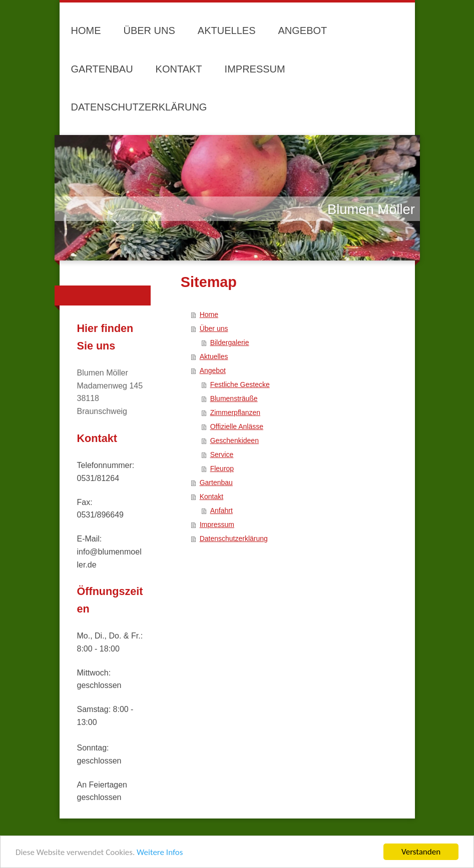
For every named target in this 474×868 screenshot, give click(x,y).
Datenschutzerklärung (234, 538)
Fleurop (222, 468)
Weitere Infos (160, 852)
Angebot (213, 370)
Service (222, 454)
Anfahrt (221, 510)
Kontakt (211, 496)
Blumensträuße (234, 398)
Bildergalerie (230, 342)
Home (209, 314)
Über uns (214, 328)
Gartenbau (216, 482)
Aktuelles (214, 356)
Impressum (217, 524)
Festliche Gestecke (240, 384)
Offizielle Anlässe (237, 426)
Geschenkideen (234, 440)
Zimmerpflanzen (235, 412)
